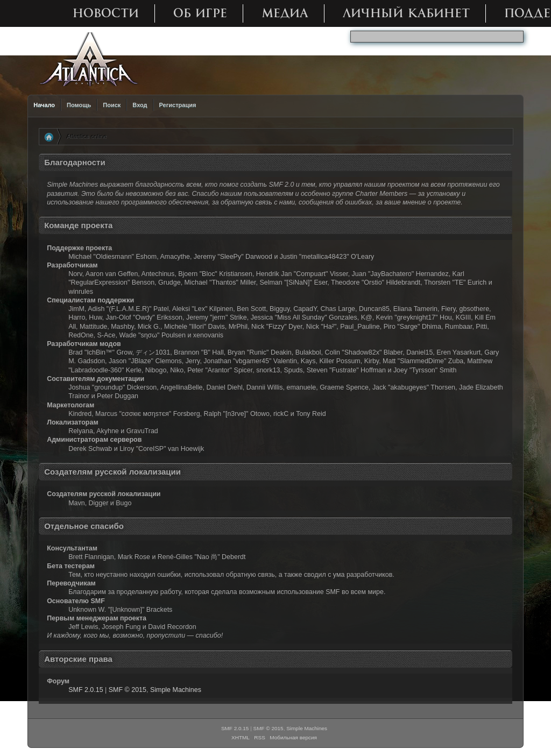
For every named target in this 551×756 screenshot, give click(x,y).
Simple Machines (176, 690)
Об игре (200, 13)
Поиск (112, 105)
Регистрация (178, 105)
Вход (140, 105)
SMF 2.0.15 (86, 690)
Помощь (79, 105)
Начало (44, 105)
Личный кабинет (406, 13)
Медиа (285, 13)
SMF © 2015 (128, 690)
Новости (106, 13)
